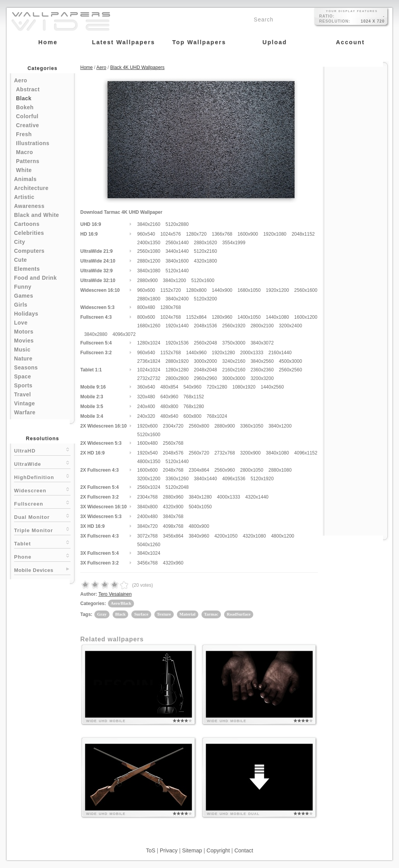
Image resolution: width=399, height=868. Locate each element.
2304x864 (199, 470)
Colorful (27, 116)
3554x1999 (234, 243)
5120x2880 (177, 224)
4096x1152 (306, 453)
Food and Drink (35, 278)
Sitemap (192, 850)
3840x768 (173, 517)
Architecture (31, 188)
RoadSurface (239, 614)
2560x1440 (177, 243)
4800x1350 (149, 462)
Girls (21, 305)
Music (22, 350)
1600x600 (147, 470)
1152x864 (196, 317)
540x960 (192, 387)
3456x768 (147, 563)
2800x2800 (177, 378)
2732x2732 (149, 378)
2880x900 (147, 280)
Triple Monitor (42, 530)
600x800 (192, 416)
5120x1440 (177, 271)
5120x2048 (177, 487)
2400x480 (147, 517)
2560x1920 (234, 326)
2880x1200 (149, 261)
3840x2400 (177, 299)
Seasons (26, 367)
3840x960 (199, 536)
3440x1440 (177, 251)
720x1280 (217, 387)
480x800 (169, 406)
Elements (27, 269)
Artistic (24, 197)
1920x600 (147, 426)
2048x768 (173, 470)
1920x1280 (223, 353)
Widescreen (42, 490)
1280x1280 (177, 370)
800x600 (146, 317)
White (24, 170)
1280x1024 (149, 343)
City (19, 242)
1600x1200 (306, 317)
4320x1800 (205, 261)
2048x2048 (205, 370)
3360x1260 (177, 479)
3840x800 (147, 507)
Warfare (25, 412)
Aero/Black (121, 603)
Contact (244, 850)
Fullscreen (42, 503)
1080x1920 (244, 387)
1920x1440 (177, 326)
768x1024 (217, 416)
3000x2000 (205, 361)
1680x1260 (149, 326)
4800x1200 (283, 536)
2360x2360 (262, 370)
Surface (141, 614)
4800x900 (199, 526)
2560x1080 (149, 251)
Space (23, 376)
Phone (42, 556)
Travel (22, 394)
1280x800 (196, 290)
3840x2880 (96, 334)
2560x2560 (290, 370)
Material (188, 614)
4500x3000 (290, 361)
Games (24, 296)
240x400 (146, 406)
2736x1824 (149, 361)
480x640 (169, 416)
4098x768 (173, 526)
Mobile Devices (34, 570)
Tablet (42, 543)
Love (21, 323)
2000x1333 (252, 353)
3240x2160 (234, 361)
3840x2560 (262, 361)
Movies (24, 341)
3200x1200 (149, 479)
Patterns (28, 161)
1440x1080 (277, 317)
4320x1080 (254, 536)
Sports (23, 385)
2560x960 (225, 470)
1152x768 (170, 353)
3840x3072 (262, 343)
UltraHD (42, 450)
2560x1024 (149, 487)
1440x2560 (272, 387)
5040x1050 (200, 507)
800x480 (146, 307)
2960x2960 (205, 378)
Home (87, 67)
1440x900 (222, 290)
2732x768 (225, 453)
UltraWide (42, 463)
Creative (27, 125)
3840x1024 (149, 553)
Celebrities (29, 233)
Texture (164, 614)
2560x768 (173, 443)
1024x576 (170, 234)
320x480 (146, 397)
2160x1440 (280, 353)
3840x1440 (205, 479)
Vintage (25, 403)
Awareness (29, 206)
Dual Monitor (42, 516)
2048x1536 (205, 326)
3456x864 (173, 536)
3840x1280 (200, 497)
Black (24, 98)
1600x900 (248, 234)
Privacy (169, 850)
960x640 (146, 353)
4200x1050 (226, 536)
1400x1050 (249, 317)
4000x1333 (229, 497)
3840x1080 (149, 271)
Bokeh (25, 107)
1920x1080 (275, 234)
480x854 (169, 387)
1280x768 (170, 307)
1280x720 (196, 234)
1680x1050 (249, 290)
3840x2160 (149, 224)
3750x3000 (234, 343)
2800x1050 (252, 470)
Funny (23, 287)
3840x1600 (177, 261)
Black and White (37, 215)
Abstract (28, 89)
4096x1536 (234, 479)
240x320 (146, 416)
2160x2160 (234, 370)
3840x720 (147, 526)
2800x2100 (262, 326)
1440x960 (196, 353)
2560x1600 (306, 290)
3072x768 (147, 536)
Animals (25, 179)
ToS (150, 850)
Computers (29, 251)
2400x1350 (149, 243)
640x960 (169, 397)
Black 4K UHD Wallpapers (138, 67)
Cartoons (27, 224)
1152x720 (170, 290)
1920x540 (147, 453)
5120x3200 (205, 299)
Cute (20, 260)
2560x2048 (205, 343)
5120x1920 (262, 479)
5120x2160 (205, 251)
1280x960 (222, 317)
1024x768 (170, 317)
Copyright (218, 850)
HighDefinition (42, 477)
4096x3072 (124, 334)
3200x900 (250, 453)
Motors (24, 332)
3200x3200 (262, 378)
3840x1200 (174, 280)
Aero (21, 80)
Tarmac (211, 614)
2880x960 (173, 497)
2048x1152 (303, 234)
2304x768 (147, 497)
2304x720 (173, 426)
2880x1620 (205, 243)
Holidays (26, 314)
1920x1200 (277, 290)
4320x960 (173, 563)
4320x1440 (257, 497)
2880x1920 (177, 361)
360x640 (146, 387)
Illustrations (33, 143)
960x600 (146, 290)
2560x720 (199, 453)
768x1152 (194, 397)
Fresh (24, 134)
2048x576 (173, 453)
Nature (23, 359)
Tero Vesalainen (115, 594)
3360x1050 (252, 426)
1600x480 (147, 443)
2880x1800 (149, 299)
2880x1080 (280, 470)
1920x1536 (177, 343)
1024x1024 (149, 370)
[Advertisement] (356, 184)
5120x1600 (203, 280)
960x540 (146, 234)
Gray (102, 614)
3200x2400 (290, 326)
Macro (25, 152)
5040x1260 (149, 545)
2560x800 (199, 426)
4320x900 (173, 507)
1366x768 (222, 234)
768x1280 (194, 406)
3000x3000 (234, 378)
